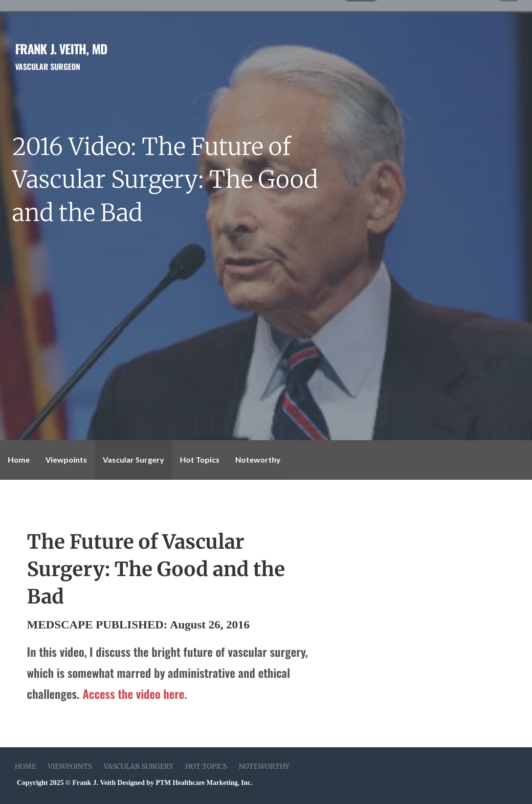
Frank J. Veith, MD (61, 48)
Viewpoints (66, 459)
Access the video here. (135, 693)
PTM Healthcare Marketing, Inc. (204, 783)
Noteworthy (258, 459)
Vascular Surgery (133, 459)
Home (19, 459)
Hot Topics (200, 459)
